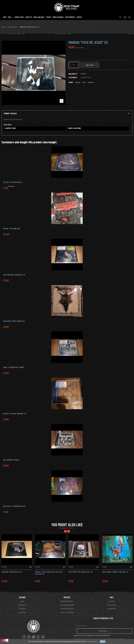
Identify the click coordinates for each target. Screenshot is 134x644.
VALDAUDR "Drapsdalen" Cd (12, 572)
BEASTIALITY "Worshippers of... (15, 506)
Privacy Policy (112, 605)
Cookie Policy (112, 609)
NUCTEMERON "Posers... (12, 460)
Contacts (112, 601)
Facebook (78, 82)
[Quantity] (74, 65)
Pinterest (91, 82)
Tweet (84, 82)
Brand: (6, 120)
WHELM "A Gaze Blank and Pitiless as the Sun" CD (49, 573)
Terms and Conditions (67, 605)
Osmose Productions (15, 120)
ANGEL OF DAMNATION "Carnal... (14, 367)
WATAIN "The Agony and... (12, 228)
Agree (103, 642)
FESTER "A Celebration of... (13, 182)
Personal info (22, 605)
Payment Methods (67, 609)
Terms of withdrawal (67, 613)
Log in (22, 601)
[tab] (67, 114)
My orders (22, 609)
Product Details (10, 114)
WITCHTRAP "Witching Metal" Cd (81, 572)
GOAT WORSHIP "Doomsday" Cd (14, 275)
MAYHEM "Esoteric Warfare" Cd (15, 414)
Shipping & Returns (67, 601)
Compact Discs (86, 77)
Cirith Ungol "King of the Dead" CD (115, 572)
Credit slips (22, 613)
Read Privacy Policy (117, 634)
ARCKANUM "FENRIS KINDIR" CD (14, 321)
